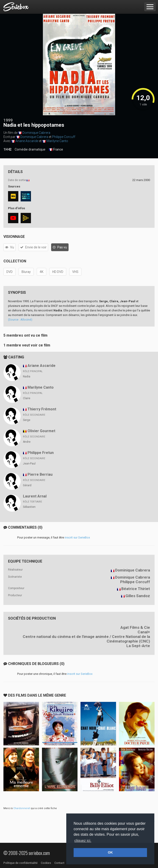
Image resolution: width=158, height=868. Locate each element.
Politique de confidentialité (21, 863)
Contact (59, 863)
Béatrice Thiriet (136, 589)
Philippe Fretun (41, 453)
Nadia (27, 376)
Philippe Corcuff (64, 137)
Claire (27, 398)
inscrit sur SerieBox (77, 537)
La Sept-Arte (138, 646)
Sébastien (29, 507)
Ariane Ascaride (27, 141)
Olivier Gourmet (41, 431)
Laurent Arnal (35, 496)
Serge (27, 420)
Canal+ (144, 632)
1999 (8, 120)
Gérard (27, 485)
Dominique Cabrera (36, 133)
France (56, 150)
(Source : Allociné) (20, 320)
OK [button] (110, 852)
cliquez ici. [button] (83, 841)
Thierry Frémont (42, 409)
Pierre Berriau (40, 474)
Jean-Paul (29, 464)
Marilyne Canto (57, 141)
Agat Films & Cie (135, 627)
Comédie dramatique (30, 149)
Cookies (46, 863)
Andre (27, 442)
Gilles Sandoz (138, 596)
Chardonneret (22, 808)
